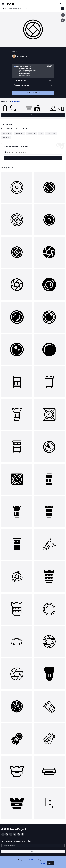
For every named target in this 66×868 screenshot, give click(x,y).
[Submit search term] (62, 8)
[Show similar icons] (63, 20)
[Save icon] (63, 15)
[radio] (33, 71)
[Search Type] (4, 8)
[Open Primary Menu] (3, 4)
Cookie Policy (30, 860)
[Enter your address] (33, 846)
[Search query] (33, 152)
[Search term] (34, 8)
